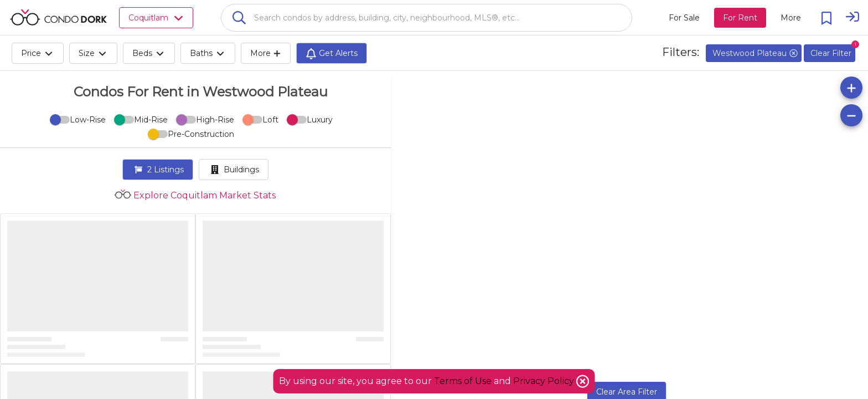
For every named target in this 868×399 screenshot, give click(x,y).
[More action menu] (791, 18)
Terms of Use (463, 381)
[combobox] (427, 18)
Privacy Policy (545, 381)
